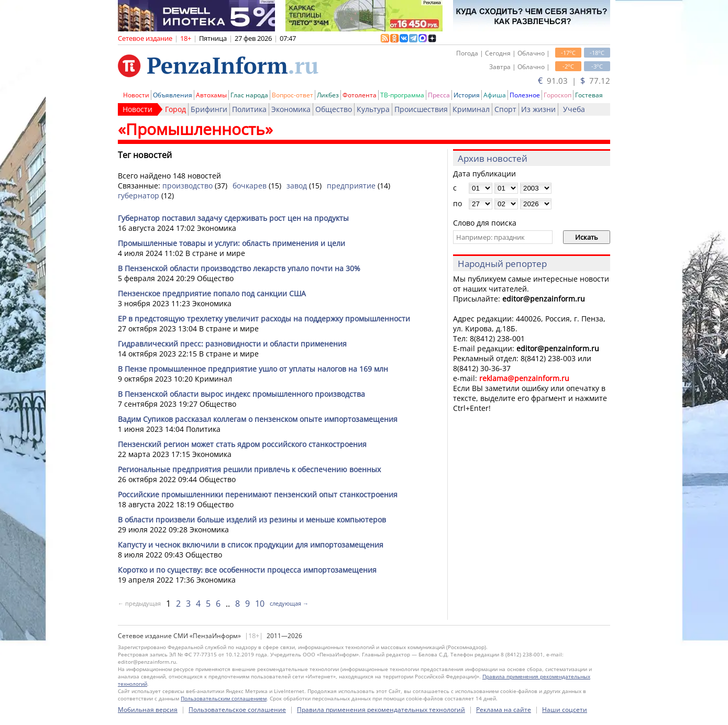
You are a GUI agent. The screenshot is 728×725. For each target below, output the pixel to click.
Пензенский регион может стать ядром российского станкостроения (242, 444)
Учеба (574, 109)
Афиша (495, 95)
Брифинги (209, 109)
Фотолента (360, 95)
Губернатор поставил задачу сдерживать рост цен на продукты (233, 218)
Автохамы (211, 95)
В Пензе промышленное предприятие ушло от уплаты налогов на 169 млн (253, 369)
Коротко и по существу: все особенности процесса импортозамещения (247, 570)
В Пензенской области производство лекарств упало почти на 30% (239, 268)
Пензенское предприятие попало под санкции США (212, 293)
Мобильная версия (148, 710)
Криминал (471, 109)
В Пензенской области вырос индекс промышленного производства (241, 394)
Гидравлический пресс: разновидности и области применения (232, 344)
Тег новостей (145, 155)
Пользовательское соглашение (237, 710)
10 (260, 604)
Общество (334, 109)
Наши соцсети (565, 710)
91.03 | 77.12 (574, 81)
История (467, 95)
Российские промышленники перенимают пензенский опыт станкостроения (258, 494)
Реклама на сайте (504, 710)
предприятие (351, 186)
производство (187, 186)
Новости (136, 95)
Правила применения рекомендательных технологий (381, 710)
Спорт (505, 109)
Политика (249, 109)
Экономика (291, 109)
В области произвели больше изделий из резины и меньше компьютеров (252, 520)
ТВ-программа (402, 95)
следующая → (289, 603)
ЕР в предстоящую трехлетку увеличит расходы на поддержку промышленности (264, 319)
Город (175, 109)
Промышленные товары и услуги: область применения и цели (231, 243)
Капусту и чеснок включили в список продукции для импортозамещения (251, 545)
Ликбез (328, 95)
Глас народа (249, 95)
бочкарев (250, 186)
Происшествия (421, 109)
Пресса (439, 95)
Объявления (173, 95)
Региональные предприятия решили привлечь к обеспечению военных (249, 469)
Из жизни (538, 109)
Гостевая (589, 95)
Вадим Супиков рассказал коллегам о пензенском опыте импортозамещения (258, 419)
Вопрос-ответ (293, 95)
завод (297, 186)
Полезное (525, 95)
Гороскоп (558, 95)
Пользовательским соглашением (224, 698)
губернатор (139, 196)
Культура (373, 109)
